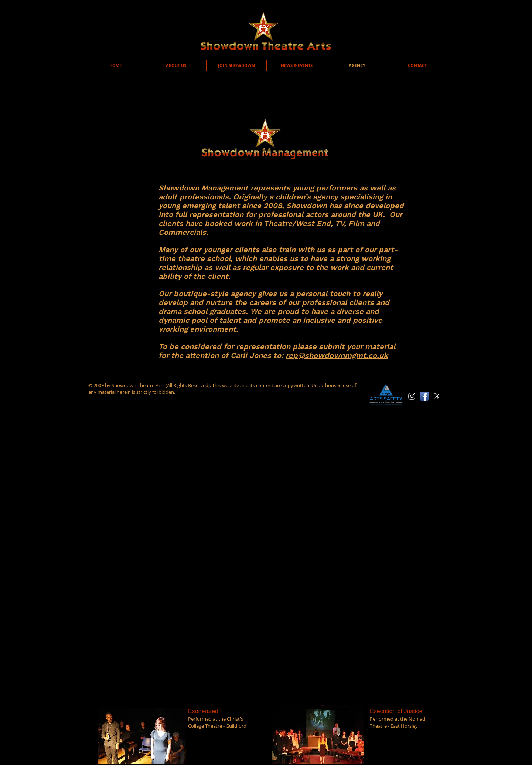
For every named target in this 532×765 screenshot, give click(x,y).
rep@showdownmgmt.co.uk (337, 355)
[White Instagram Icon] (412, 396)
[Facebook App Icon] (424, 396)
